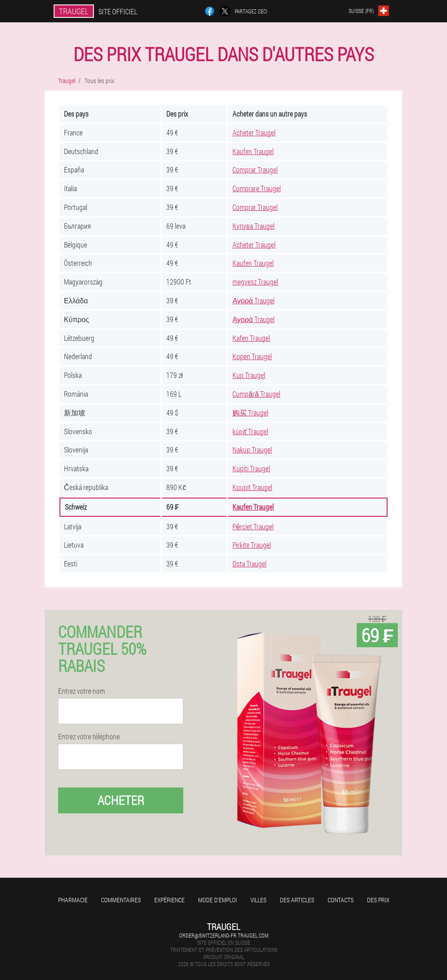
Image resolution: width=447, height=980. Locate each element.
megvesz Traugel (255, 282)
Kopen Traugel (252, 356)
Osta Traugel (249, 563)
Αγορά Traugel (253, 300)
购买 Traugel (250, 413)
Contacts (341, 900)
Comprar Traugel (255, 170)
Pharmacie (73, 900)
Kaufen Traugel (253, 151)
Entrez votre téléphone (89, 737)
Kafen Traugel (251, 338)
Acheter (121, 800)
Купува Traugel (253, 226)
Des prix (378, 900)
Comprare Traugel (257, 188)
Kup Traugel (249, 375)
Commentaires (121, 900)
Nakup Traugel (252, 450)
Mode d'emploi (217, 900)
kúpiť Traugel (250, 431)
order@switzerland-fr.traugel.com (224, 935)
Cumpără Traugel (256, 394)
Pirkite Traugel (252, 545)
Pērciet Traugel (253, 526)
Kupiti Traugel (251, 468)
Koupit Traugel (252, 487)
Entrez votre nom (82, 691)
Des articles (297, 900)
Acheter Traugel (254, 132)
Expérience (169, 900)
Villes (258, 900)
